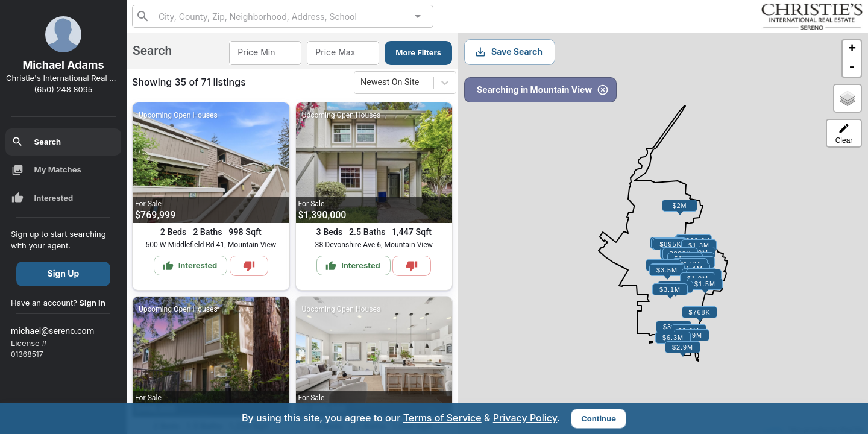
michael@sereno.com (52, 331)
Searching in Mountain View (543, 90)
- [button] (852, 68)
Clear (844, 134)
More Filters (418, 52)
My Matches (46, 170)
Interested (42, 198)
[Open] (418, 16)
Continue (599, 418)
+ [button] (852, 49)
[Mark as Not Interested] (249, 266)
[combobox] (283, 16)
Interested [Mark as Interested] (190, 266)
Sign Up (64, 273)
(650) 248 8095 (64, 89)
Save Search (508, 52)
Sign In (93, 303)
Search (36, 142)
